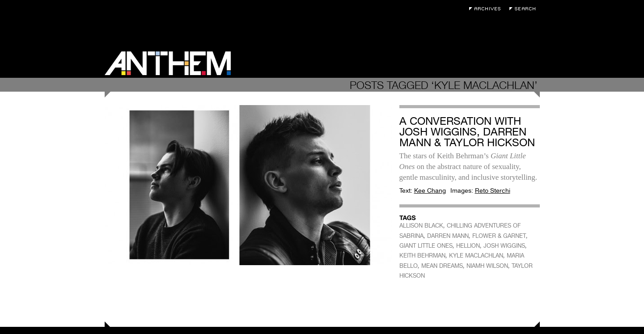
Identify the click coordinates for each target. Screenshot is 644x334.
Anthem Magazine (168, 63)
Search (525, 9)
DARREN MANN (448, 236)
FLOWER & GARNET (499, 236)
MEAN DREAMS (442, 266)
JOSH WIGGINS (504, 246)
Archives (487, 9)
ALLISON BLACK (421, 226)
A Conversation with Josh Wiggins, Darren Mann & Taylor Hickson (467, 132)
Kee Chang (430, 190)
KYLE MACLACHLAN (476, 256)
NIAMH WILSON (487, 266)
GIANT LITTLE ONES (426, 246)
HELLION (468, 246)
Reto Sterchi (493, 190)
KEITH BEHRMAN (422, 256)
